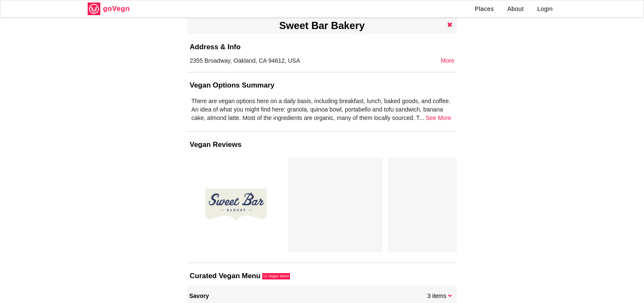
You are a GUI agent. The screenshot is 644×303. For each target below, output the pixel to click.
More (448, 61)
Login (545, 9)
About (516, 9)
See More (439, 118)
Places (484, 9)
